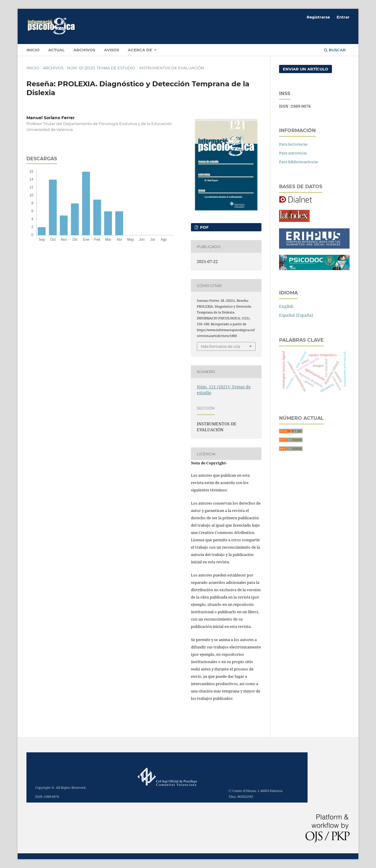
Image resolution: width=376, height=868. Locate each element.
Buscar (335, 50)
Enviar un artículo (305, 69)
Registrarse (318, 17)
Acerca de (141, 50)
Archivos (84, 50)
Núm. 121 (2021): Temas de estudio (101, 68)
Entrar (343, 17)
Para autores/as (293, 153)
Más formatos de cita (221, 346)
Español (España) (296, 315)
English (286, 306)
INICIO (33, 50)
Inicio (33, 68)
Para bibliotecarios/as (299, 162)
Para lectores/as (293, 144)
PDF (204, 227)
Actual (56, 50)
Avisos (111, 50)
